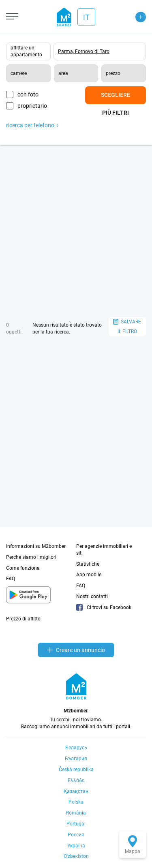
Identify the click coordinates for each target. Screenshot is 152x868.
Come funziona (23, 568)
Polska (76, 802)
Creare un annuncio (76, 650)
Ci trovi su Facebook (104, 607)
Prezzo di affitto (23, 619)
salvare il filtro (127, 327)
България (76, 759)
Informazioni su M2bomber (36, 546)
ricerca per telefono (32, 125)
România (76, 813)
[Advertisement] (76, 231)
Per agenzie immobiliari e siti (104, 550)
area (63, 73)
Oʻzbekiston (76, 856)
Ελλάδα (76, 780)
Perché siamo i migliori (31, 557)
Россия (76, 835)
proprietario (32, 106)
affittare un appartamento (26, 51)
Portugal (76, 824)
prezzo (113, 73)
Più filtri (116, 113)
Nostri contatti (92, 596)
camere (19, 73)
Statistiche (88, 564)
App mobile (89, 575)
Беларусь (76, 748)
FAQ (11, 579)
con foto (28, 94)
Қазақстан (76, 791)
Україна (76, 846)
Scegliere (116, 95)
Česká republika (76, 770)
